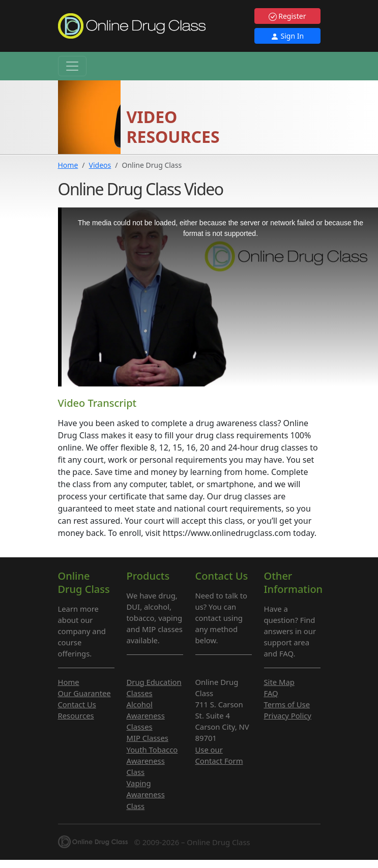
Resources (76, 715)
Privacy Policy (288, 715)
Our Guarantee (84, 693)
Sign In (287, 36)
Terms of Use (287, 704)
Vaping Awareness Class (146, 794)
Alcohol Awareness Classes (146, 715)
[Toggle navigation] (72, 66)
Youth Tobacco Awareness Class (152, 761)
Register (287, 16)
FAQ (271, 693)
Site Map (279, 682)
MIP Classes (148, 738)
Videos (100, 165)
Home (68, 165)
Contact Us (77, 704)
